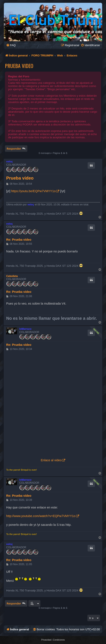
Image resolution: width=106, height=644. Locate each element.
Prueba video (19, 66)
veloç (10, 162)
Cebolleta (12, 276)
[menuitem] (11, 45)
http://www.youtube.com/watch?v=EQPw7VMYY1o (41, 516)
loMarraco (25, 329)
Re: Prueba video (19, 240)
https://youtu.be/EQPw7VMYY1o (33, 191)
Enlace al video (51, 460)
